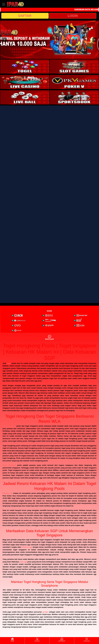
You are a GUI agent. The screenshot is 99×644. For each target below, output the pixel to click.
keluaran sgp (27, 547)
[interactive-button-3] (25, 82)
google (45, 612)
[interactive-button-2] (74, 66)
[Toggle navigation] (4, 4)
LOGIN (73, 16)
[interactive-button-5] (25, 97)
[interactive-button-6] (74, 97)
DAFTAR (25, 16)
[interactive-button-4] (74, 82)
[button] (5, 40)
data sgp (23, 562)
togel (9, 363)
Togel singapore (9, 465)
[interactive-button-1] (25, 66)
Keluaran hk (7, 493)
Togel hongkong (9, 426)
